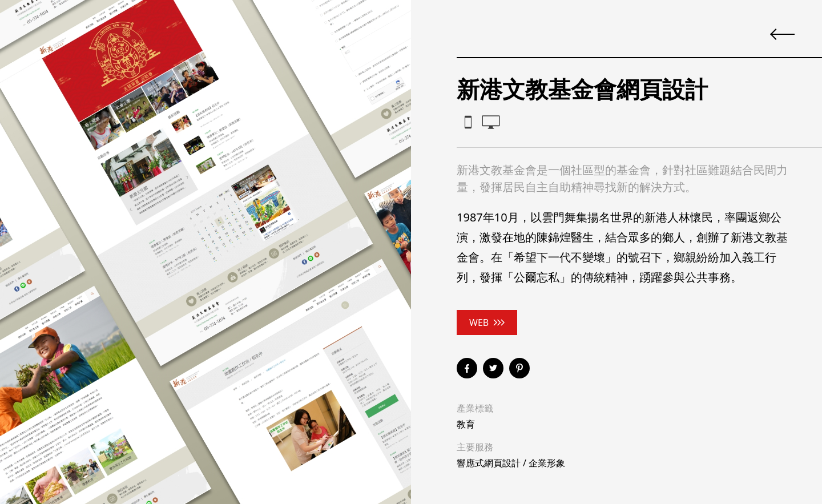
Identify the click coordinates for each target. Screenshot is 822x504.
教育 (466, 424)
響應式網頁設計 (489, 463)
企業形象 (547, 463)
